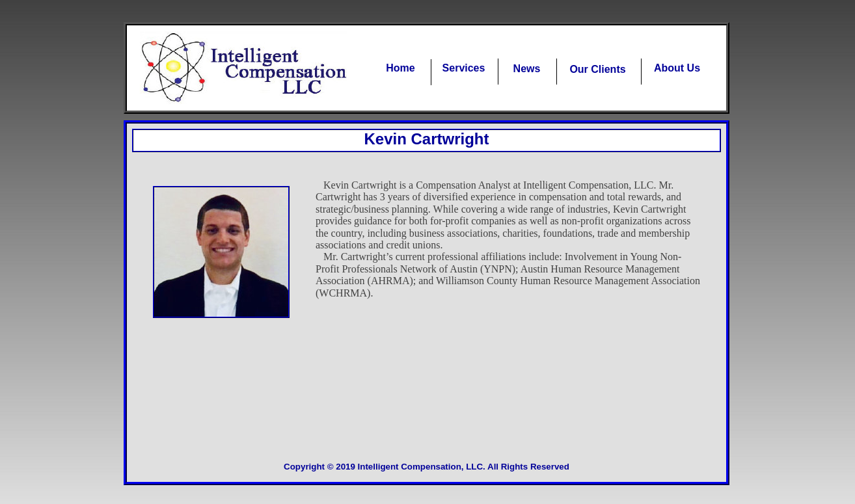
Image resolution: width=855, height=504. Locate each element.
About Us (677, 68)
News (527, 69)
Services (464, 68)
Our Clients (597, 69)
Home (400, 68)
